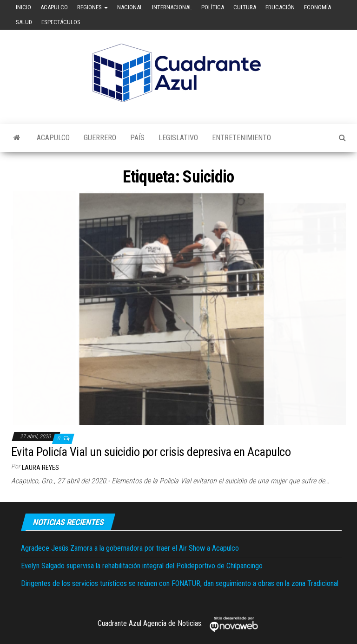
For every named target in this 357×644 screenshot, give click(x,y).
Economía (317, 7)
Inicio (23, 7)
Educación (280, 7)
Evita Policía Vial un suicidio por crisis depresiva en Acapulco (151, 452)
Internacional (172, 7)
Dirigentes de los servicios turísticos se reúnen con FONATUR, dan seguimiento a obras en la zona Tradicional (180, 583)
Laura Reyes (40, 468)
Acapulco (54, 7)
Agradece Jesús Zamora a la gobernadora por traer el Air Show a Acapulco (130, 548)
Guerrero (100, 138)
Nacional (130, 7)
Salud (24, 22)
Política (213, 7)
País (137, 138)
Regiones (93, 7)
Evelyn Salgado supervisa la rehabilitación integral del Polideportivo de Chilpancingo (142, 566)
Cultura (245, 7)
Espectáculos (61, 22)
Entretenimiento (241, 138)
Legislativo (178, 138)
